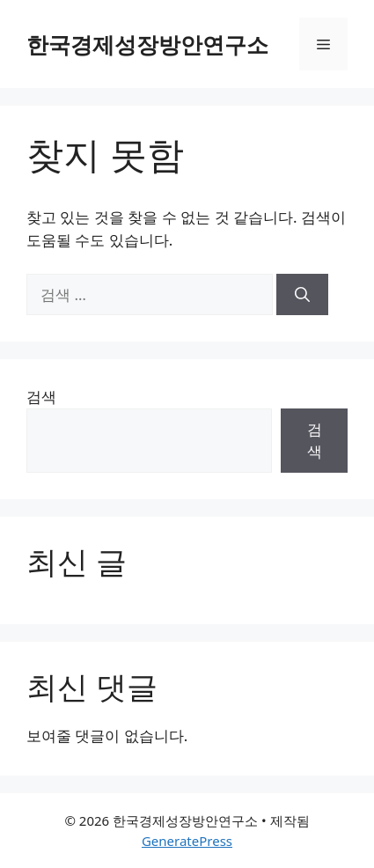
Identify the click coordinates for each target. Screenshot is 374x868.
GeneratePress (187, 841)
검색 (41, 397)
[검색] (302, 295)
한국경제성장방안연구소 (147, 44)
